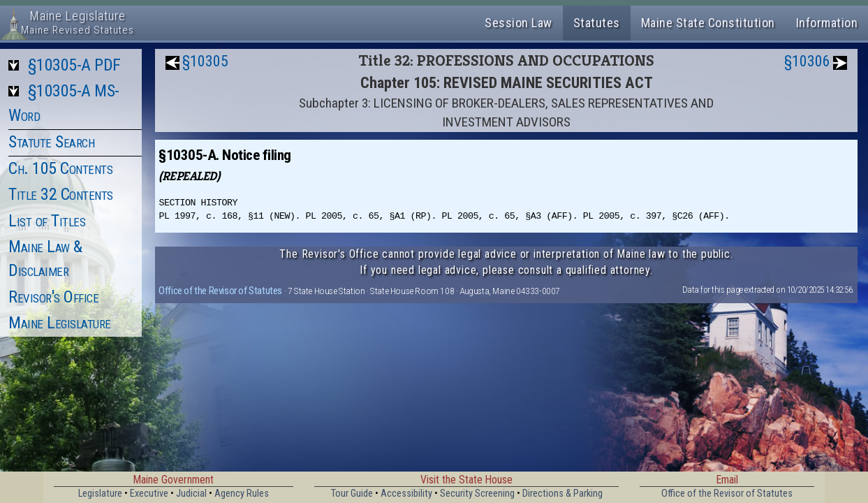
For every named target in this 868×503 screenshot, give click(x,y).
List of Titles (47, 221)
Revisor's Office (53, 297)
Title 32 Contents (61, 194)
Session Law (518, 23)
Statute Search (51, 142)
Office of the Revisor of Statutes (220, 291)
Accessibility (406, 494)
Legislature (100, 494)
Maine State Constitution (708, 23)
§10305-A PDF (74, 65)
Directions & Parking (562, 494)
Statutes (597, 23)
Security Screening (477, 494)
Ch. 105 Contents (60, 168)
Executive (149, 494)
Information (827, 23)
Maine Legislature (60, 323)
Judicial (191, 494)
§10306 (807, 61)
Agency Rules (242, 494)
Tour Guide (352, 494)
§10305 (205, 61)
